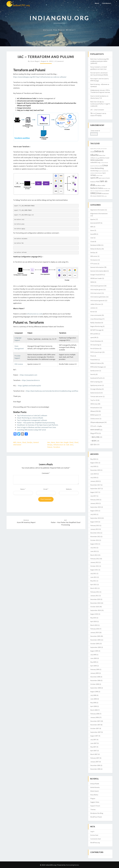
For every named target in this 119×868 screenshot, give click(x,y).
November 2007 (95, 725)
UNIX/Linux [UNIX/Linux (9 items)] (96, 193)
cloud (76, 442)
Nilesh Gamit (95, 791)
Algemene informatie (97, 210)
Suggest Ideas (95, 802)
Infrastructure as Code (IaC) (63, 445)
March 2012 (94, 555)
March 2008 (94, 710)
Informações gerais (97, 289)
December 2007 (95, 721)
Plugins (93, 798)
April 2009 (94, 666)
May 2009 (93, 662)
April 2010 (94, 621)
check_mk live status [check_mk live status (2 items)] (102, 149)
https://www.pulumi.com (29, 375)
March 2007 (94, 754)
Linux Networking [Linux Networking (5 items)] (97, 168)
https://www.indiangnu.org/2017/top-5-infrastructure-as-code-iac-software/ (40, 77)
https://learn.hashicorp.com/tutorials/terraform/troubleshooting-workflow (52, 391)
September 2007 (96, 732)
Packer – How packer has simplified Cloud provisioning (36, 423)
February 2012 (95, 559)
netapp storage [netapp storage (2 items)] (99, 175)
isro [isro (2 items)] (101, 163)
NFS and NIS (94, 334)
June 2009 (94, 658)
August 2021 (94, 463)
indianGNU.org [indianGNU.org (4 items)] (95, 162)
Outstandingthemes (72, 865)
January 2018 (95, 481)
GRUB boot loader (96, 278)
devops (50, 445)
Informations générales (98, 297)
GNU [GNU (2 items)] (97, 158)
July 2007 (93, 740)
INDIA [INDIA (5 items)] (92, 160)
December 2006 (95, 765)
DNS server (94, 256)
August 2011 (94, 570)
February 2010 (95, 629)
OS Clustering (95, 345)
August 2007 (94, 736)
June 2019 (94, 474)
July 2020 (93, 466)
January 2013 (95, 529)
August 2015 (94, 511)
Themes (93, 809)
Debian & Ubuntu (96, 249)
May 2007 (93, 747)
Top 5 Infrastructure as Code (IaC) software (32, 415)
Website (69, 489)
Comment (46, 473)
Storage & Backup (96, 389)
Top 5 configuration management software (32, 420)
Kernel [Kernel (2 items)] (104, 163)
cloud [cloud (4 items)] (92, 152)
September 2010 (96, 610)
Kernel (93, 312)
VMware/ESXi (94, 411)
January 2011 (95, 596)
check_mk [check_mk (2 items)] (96, 149)
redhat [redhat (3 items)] (103, 185)
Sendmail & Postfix (96, 378)
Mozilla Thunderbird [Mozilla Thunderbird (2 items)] (102, 171)
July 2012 (93, 548)
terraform (57, 447)
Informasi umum (96, 293)
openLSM (93, 337)
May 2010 (93, 618)
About (97, 3)
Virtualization (95, 408)
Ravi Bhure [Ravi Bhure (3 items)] (98, 185)
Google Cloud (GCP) (97, 275)
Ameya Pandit (95, 784)
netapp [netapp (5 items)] (93, 175)
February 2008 (95, 714)
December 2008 (95, 677)
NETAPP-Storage (96, 330)
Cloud (24, 442)
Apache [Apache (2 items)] (92, 149)
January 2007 (95, 762)
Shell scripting (95, 382)
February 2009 (95, 669)
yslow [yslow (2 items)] (105, 196)
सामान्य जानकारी (95, 430)
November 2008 (95, 680)
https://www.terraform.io (31, 380)
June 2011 (94, 577)
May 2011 (93, 581)
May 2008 (93, 703)
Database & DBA (95, 245)
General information (97, 267)
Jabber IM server (96, 304)
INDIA (92, 282)
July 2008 (93, 695)
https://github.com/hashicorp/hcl (29, 386)
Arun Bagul (35, 61)
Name (23, 489)
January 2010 (95, 632)
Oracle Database (96, 341)
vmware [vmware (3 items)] (94, 196)
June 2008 (94, 699)
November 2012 (95, 536)
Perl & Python (95, 348)
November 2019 (95, 470)
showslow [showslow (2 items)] (105, 188)
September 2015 (96, 507)
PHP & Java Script (96, 352)
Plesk (92, 356)
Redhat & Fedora (96, 363)
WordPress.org (95, 843)
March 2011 (94, 588)
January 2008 (95, 717)
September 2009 (96, 647)
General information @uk (99, 271)
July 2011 (93, 573)
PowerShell (94, 360)
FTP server (94, 264)
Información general (97, 286)
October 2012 (95, 540)
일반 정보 (93, 444)
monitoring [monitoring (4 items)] (94, 171)
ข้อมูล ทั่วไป (94, 433)
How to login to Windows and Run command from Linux (36, 427)
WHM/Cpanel (95, 415)
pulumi (50, 447)
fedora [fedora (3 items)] (101, 155)
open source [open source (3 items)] (102, 178)
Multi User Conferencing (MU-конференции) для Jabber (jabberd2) (100, 61)
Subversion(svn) (95, 393)
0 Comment (59, 61)
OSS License (19, 364)
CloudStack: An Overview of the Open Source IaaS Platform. (38, 425)
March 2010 (94, 625)
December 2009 (95, 636)
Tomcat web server (96, 396)
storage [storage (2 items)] (96, 191)
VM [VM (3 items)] (91, 196)
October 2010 (95, 607)
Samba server (95, 371)
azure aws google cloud (65, 442)
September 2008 (96, 688)
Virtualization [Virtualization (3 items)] (105, 193)
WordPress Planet (96, 817)
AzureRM (93, 234)
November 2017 (95, 485)
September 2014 (96, 518)
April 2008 (94, 706)
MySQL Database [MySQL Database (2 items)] (98, 173)
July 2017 (93, 496)
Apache (93, 219)
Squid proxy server (96, 385)
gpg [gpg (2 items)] (98, 158)
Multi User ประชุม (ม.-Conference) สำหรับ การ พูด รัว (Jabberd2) (100, 104)
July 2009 (93, 655)
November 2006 (95, 769)
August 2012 (94, 544)
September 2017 (96, 489)
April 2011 (94, 584)
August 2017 (94, 492)
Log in (92, 831)
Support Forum (95, 806)
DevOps (30, 442)
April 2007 (94, 751)
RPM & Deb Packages (97, 367)
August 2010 (94, 614)
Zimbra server (95, 419)
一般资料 (93, 441)
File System (94, 260)
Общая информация (97, 422)
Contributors (106, 3)
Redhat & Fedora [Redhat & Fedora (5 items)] (97, 188)
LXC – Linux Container (97, 110)
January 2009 (95, 673)
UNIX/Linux (94, 404)
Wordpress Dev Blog (97, 813)
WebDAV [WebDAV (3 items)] (99, 196)
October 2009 (95, 644)
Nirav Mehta (94, 795)
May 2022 (93, 459)
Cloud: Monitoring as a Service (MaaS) (30, 418)
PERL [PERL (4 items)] (98, 182)
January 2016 (95, 503)
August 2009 (94, 651)
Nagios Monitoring (96, 326)
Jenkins (93, 308)
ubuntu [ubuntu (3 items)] (107, 191)
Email (46, 489)
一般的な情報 (95, 437)
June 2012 (94, 551)
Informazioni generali (97, 300)
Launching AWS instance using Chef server (31, 430)
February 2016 (95, 500)
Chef (92, 238)
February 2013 (95, 525)
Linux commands (96, 315)
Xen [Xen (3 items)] (103, 196)
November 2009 (95, 640)
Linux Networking (96, 319)
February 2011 (95, 592)
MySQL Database (96, 323)
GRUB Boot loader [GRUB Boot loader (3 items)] (104, 158)
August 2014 (94, 522)
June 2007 (94, 743)
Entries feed (94, 835)
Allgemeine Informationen (99, 214)
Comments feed (95, 839)
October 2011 (95, 566)
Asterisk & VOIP (95, 223)
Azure (19, 442)
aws (49, 442)
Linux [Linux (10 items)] (105, 165)
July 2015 (93, 514)
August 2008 (94, 692)
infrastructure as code (35, 314)
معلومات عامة (98, 426)
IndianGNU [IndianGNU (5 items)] (99, 160)
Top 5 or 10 (94, 400)
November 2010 (95, 603)
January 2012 (95, 562)
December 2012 (95, 533)
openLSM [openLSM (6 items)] (94, 178)
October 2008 (95, 684)
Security (93, 374)
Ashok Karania (95, 787)
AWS (15, 442)
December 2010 (95, 599)
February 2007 (95, 758)
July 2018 (93, 477)
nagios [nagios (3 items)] (104, 173)
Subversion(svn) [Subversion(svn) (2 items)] (102, 191)
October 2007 (95, 728)
